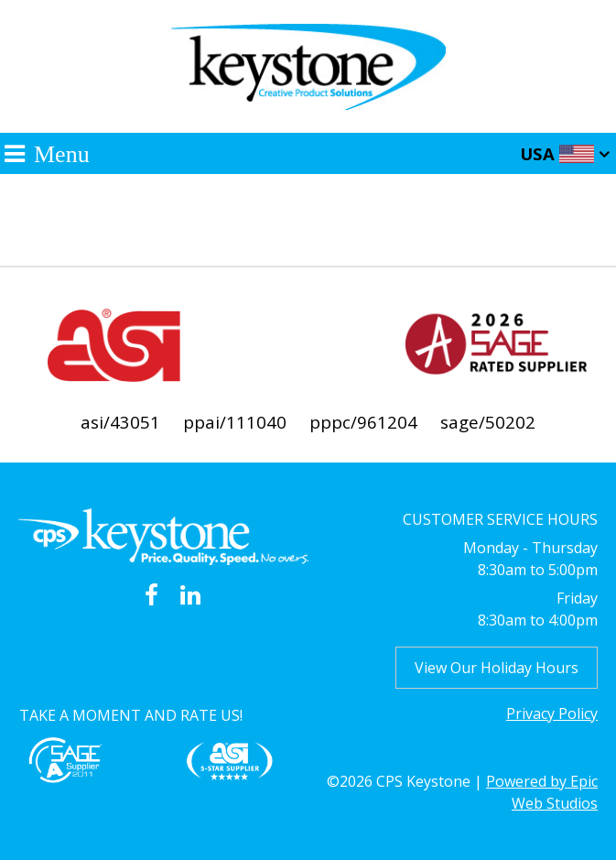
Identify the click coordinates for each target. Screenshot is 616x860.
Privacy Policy (552, 713)
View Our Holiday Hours (497, 668)
